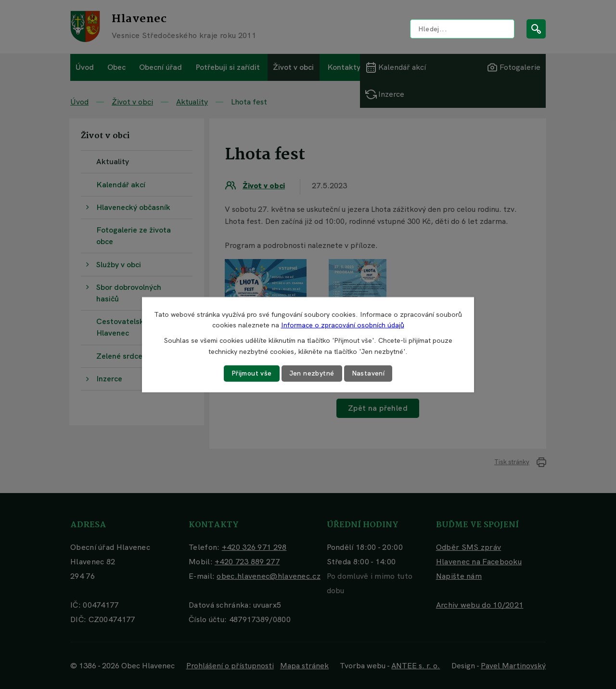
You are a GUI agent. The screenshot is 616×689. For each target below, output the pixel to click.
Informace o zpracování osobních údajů (343, 325)
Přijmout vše (252, 373)
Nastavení (368, 373)
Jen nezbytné (312, 373)
